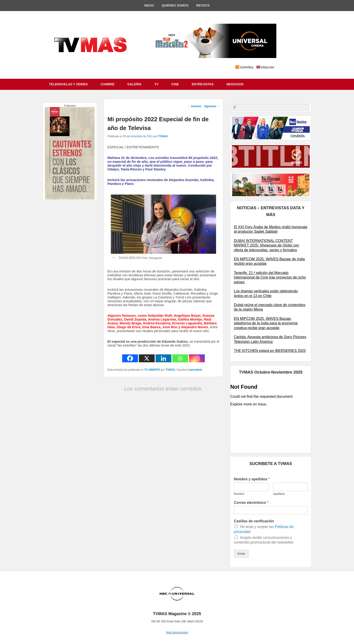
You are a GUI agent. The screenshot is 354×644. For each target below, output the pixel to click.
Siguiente (212, 106)
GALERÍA (134, 84)
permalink (196, 370)
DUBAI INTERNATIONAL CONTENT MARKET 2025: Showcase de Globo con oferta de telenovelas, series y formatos (267, 245)
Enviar (241, 554)
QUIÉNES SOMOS (175, 5)
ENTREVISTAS (203, 84)
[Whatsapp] (180, 358)
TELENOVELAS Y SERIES (68, 84)
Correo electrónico (251, 503)
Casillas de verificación (254, 521)
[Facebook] (130, 358)
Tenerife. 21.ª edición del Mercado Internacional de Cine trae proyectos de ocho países (270, 277)
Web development (177, 632)
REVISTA (203, 5)
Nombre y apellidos (252, 479)
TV (156, 84)
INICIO (149, 5)
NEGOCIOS (235, 84)
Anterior (195, 106)
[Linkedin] (163, 358)
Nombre (239, 494)
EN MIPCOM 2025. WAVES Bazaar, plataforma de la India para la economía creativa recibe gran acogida (266, 323)
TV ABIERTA (152, 370)
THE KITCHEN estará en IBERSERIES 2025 (270, 351)
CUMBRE (107, 84)
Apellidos (279, 494)
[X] (147, 358)
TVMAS (163, 136)
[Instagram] (197, 358)
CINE (175, 84)
